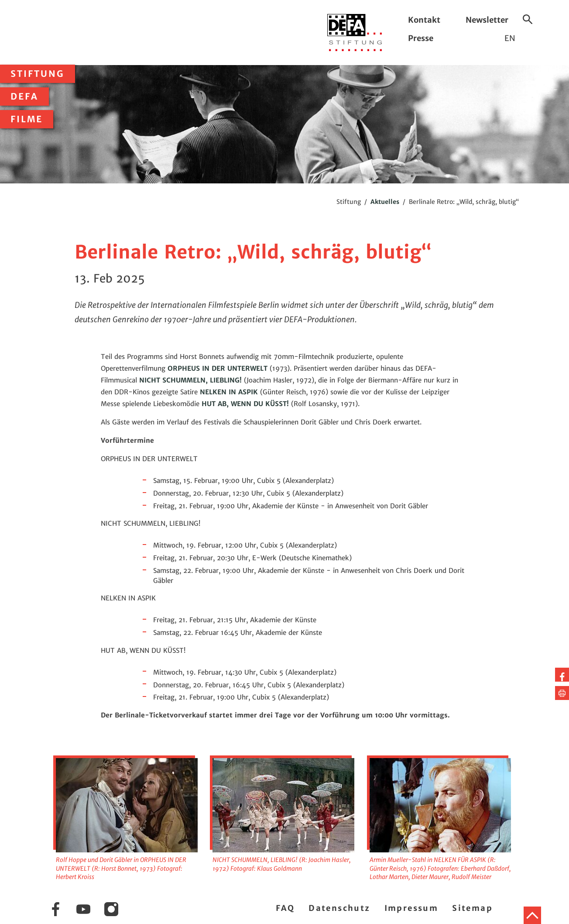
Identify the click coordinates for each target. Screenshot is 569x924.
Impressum (411, 908)
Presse (421, 38)
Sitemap (472, 908)
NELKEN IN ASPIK (229, 392)
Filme (27, 119)
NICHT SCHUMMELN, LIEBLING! (190, 380)
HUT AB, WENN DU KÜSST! (245, 404)
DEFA (24, 97)
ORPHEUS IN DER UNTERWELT (218, 368)
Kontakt (424, 20)
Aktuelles (385, 202)
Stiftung (38, 74)
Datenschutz (339, 908)
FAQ (285, 908)
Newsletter (487, 20)
